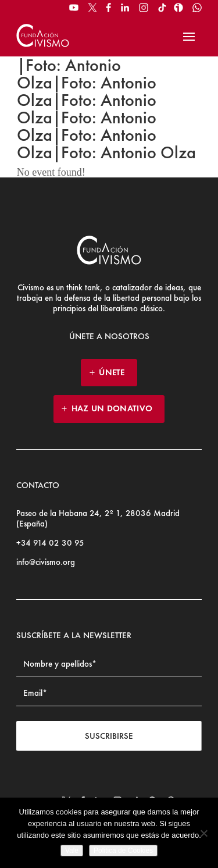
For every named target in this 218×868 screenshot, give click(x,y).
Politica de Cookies (123, 851)
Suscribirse (109, 736)
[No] (203, 833)
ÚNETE (112, 372)
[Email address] (109, 693)
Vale (72, 851)
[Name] (109, 664)
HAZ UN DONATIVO (112, 408)
